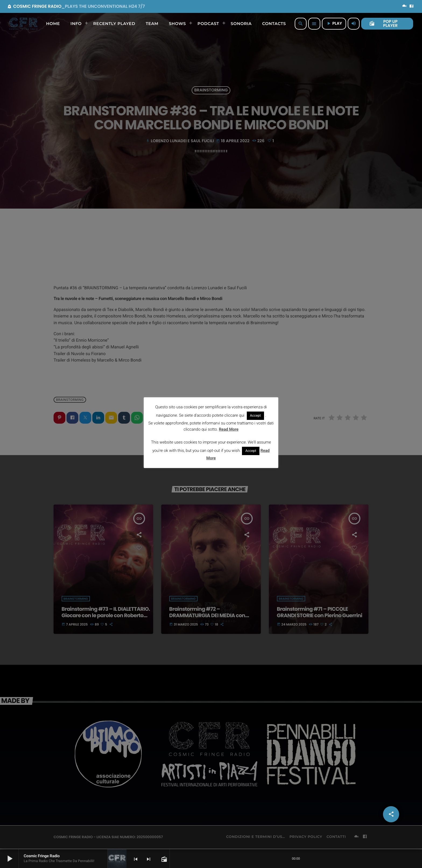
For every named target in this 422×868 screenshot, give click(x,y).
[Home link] (23, 24)
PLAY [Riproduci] (334, 24)
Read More (229, 429)
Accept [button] (256, 416)
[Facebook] (412, 6)
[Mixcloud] (405, 6)
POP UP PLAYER (383, 24)
